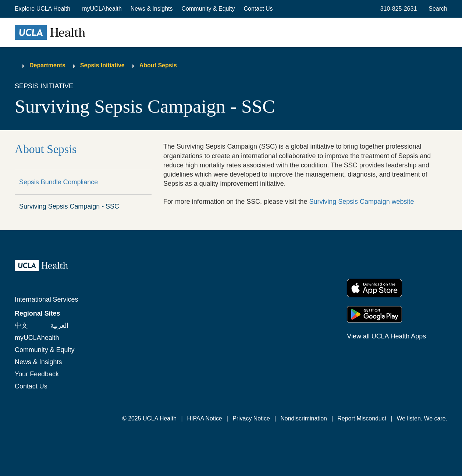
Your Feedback (37, 374)
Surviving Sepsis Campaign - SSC (69, 206)
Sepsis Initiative (102, 65)
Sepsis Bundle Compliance (58, 182)
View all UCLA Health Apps (386, 336)
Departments (47, 65)
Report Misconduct (362, 418)
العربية (59, 326)
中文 (21, 326)
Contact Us (258, 9)
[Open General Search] (436, 9)
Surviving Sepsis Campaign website (362, 202)
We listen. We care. (422, 418)
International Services (46, 299)
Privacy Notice (251, 418)
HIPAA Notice (204, 418)
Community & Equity (208, 9)
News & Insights (152, 9)
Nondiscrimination (304, 418)
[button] (43, 9)
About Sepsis (158, 65)
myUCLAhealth (102, 9)
